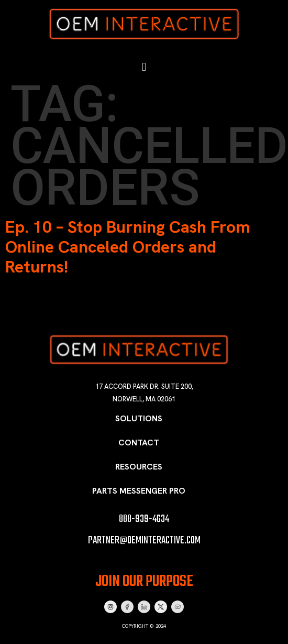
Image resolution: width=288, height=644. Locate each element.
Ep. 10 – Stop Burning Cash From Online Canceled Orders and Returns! (128, 247)
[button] (144, 67)
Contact (139, 443)
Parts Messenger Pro (139, 491)
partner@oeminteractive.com (144, 541)
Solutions (139, 418)
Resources (139, 467)
